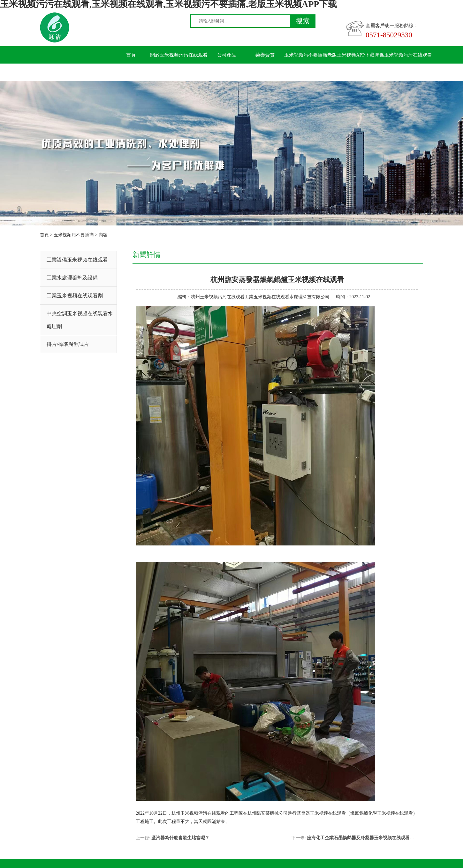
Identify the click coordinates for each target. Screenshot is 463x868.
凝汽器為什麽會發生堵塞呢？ (180, 838)
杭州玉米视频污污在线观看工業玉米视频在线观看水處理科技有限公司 (260, 297)
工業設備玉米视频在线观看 (77, 260)
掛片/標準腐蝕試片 (68, 344)
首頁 (131, 55)
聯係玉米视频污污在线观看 (403, 55)
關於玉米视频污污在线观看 (179, 55)
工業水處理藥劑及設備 (72, 278)
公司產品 (227, 55)
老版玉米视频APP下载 (351, 55)
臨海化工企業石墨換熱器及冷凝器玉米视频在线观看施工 (363, 838)
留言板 (131, 72)
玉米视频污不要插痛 (306, 55)
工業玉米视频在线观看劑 (75, 296)
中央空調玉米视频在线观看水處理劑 (80, 320)
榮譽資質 (265, 55)
